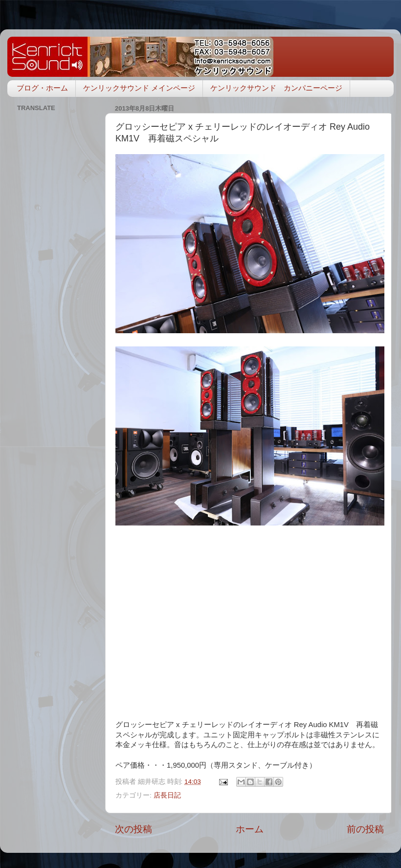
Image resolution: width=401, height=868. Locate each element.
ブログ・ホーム (42, 88)
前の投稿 (365, 829)
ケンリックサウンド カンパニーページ (276, 88)
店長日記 (167, 795)
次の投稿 (134, 829)
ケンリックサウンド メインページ (139, 88)
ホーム (250, 829)
